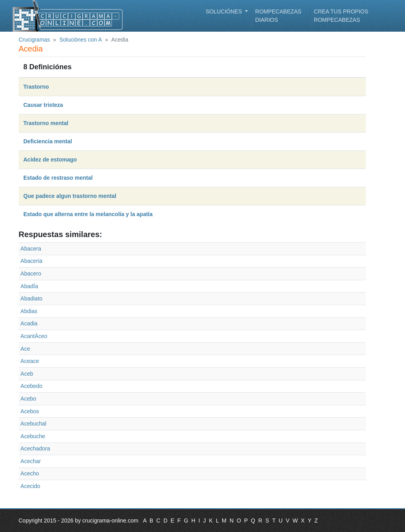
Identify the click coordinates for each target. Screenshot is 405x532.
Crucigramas (34, 40)
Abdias (29, 311)
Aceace (30, 361)
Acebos (30, 411)
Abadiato (31, 298)
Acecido (30, 486)
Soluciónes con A (80, 40)
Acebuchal (33, 424)
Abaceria (31, 261)
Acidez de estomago (50, 160)
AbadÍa (29, 286)
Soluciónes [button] (225, 11)
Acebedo (31, 386)
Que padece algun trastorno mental (70, 196)
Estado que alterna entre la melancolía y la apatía (88, 214)
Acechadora (35, 448)
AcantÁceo (34, 336)
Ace (25, 349)
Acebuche (33, 436)
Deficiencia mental (48, 141)
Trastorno (36, 87)
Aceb (27, 374)
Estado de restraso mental (58, 178)
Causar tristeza (43, 105)
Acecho (30, 473)
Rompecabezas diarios (278, 16)
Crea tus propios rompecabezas (341, 16)
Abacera (31, 249)
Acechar (31, 461)
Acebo (28, 399)
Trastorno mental (46, 123)
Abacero (31, 274)
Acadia (29, 323)
